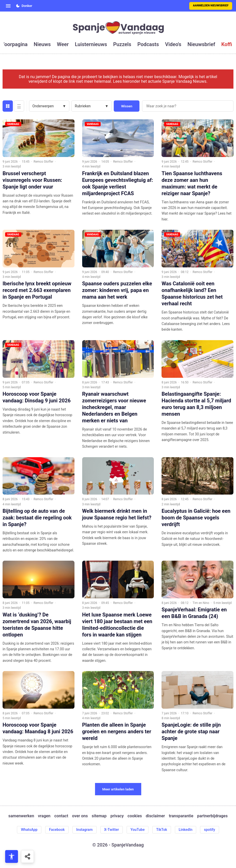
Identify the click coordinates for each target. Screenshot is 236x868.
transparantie (181, 816)
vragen (44, 816)
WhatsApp (29, 830)
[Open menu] (8, 6)
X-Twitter (112, 830)
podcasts (148, 44)
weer (63, 44)
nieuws (42, 44)
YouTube (138, 830)
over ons (80, 816)
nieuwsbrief (201, 44)
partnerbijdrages (213, 816)
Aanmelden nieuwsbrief (211, 6)
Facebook (57, 830)
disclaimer (155, 816)
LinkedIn (186, 830)
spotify (209, 830)
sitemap (99, 816)
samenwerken (21, 816)
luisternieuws (91, 44)
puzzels (122, 44)
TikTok (162, 830)
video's (173, 44)
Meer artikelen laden (118, 789)
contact (61, 816)
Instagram (84, 830)
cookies (135, 816)
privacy (117, 816)
